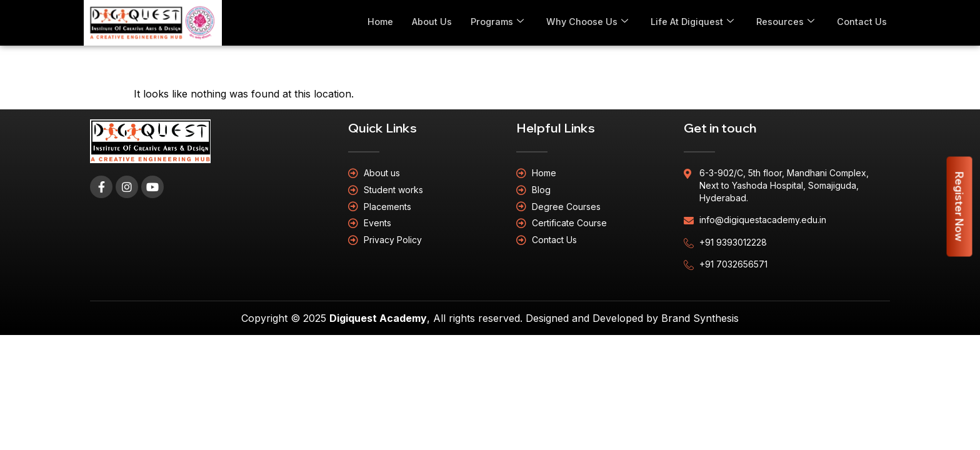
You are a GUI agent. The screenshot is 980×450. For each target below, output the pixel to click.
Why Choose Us (585, 22)
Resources (785, 22)
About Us (427, 22)
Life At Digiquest (691, 22)
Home (375, 22)
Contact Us (862, 22)
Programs (494, 22)
